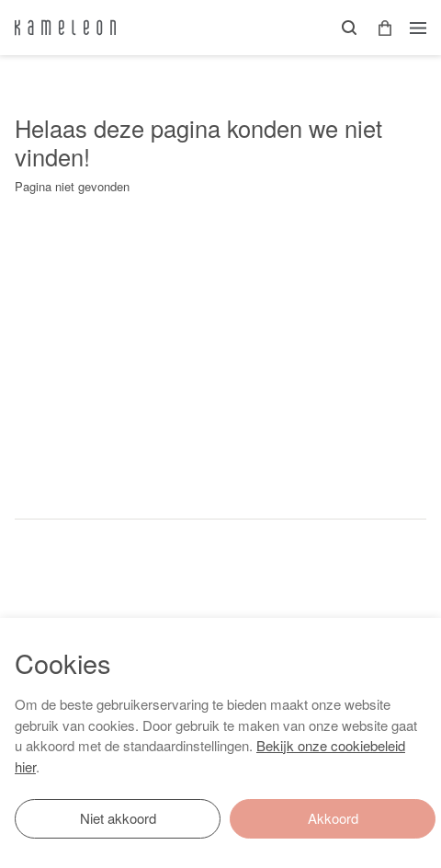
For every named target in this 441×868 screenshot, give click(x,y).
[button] (379, 28)
